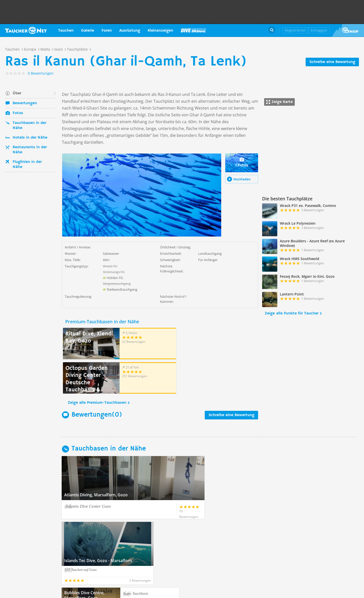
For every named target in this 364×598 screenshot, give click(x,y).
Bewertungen (25, 103)
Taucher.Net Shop (348, 30)
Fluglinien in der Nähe (27, 164)
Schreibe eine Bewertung (332, 62)
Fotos (18, 113)
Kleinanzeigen (160, 31)
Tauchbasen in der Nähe (29, 125)
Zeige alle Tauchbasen (85, 526)
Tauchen (66, 31)
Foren (107, 31)
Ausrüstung (130, 31)
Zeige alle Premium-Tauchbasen (97, 368)
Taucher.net (26, 30)
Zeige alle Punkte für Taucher (292, 313)
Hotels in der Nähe (30, 138)
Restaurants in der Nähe (30, 150)
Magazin (193, 30)
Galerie (88, 31)
